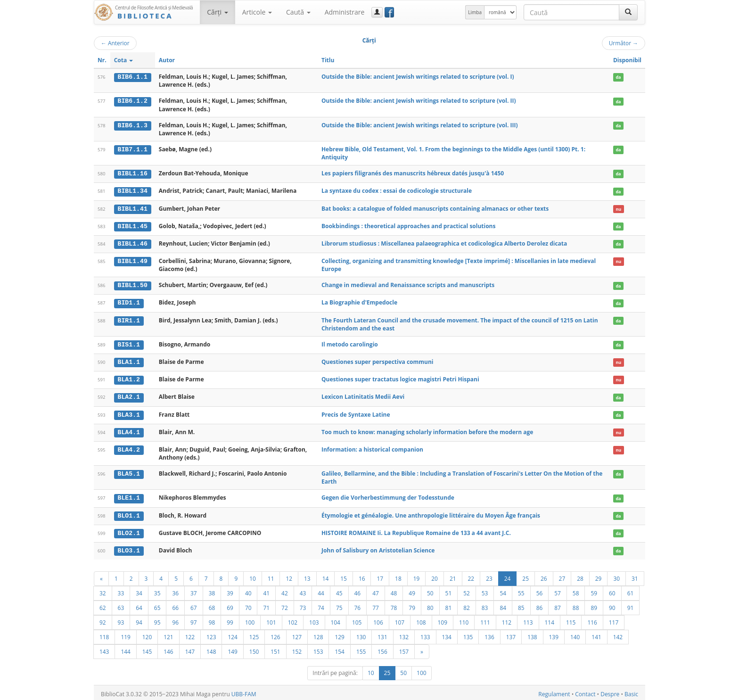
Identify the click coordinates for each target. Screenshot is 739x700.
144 (125, 649)
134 (447, 634)
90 (612, 605)
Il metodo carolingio (350, 343)
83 (485, 605)
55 (521, 590)
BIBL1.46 (133, 243)
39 (230, 590)
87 (558, 605)
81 (449, 605)
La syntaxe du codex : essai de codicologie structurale (397, 191)
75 (339, 605)
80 (430, 605)
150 (254, 649)
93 (121, 619)
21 (453, 576)
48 (394, 590)
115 (571, 619)
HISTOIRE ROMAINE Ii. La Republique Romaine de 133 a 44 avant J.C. (416, 530)
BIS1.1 (129, 343)
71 (266, 605)
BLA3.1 (129, 412)
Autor (167, 60)
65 (157, 605)
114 (550, 619)
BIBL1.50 (133, 284)
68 (212, 605)
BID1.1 (129, 302)
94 (139, 619)
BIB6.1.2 (133, 101)
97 (194, 619)
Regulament (554, 691)
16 (362, 576)
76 (358, 605)
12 (289, 576)
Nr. (102, 60)
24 (508, 576)
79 (412, 605)
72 (285, 605)
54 (503, 590)
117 (614, 619)
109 (443, 619)
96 (175, 619)
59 (594, 590)
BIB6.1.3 (133, 125)
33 (121, 590)
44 (321, 590)
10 (253, 576)
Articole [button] (257, 12)
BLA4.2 (129, 447)
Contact (585, 691)
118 (104, 634)
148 (211, 649)
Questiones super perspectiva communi (378, 360)
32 (103, 590)
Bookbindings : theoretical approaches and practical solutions (409, 226)
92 (103, 619)
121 (168, 634)
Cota (124, 60)
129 (339, 634)
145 (147, 649)
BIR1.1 (129, 319)
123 (211, 634)
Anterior (115, 43)
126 (275, 634)
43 (303, 590)
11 (271, 576)
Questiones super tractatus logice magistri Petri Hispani (400, 378)
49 (412, 590)
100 (250, 619)
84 (503, 605)
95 (157, 619)
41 (266, 590)
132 (404, 634)
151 (275, 649)
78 (394, 605)
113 (528, 619)
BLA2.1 (129, 395)
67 (194, 605)
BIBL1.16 (133, 173)
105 (357, 619)
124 (232, 634)
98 (212, 619)
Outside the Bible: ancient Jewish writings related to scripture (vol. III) (420, 125)
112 (507, 619)
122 (190, 634)
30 (616, 576)
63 (121, 605)
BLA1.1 (129, 361)
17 (380, 576)
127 (297, 634)
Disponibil (627, 60)
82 (467, 605)
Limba (475, 12)
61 (631, 590)
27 (562, 576)
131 (382, 634)
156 (382, 649)
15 (344, 576)
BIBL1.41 (133, 208)
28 (580, 576)
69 (230, 605)
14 (326, 576)
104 (336, 619)
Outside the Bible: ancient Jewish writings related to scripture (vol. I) (418, 77)
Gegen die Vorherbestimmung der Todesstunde (388, 496)
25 (526, 576)
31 (635, 576)
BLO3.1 (129, 548)
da (618, 77)
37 (194, 590)
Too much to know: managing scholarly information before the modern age (427, 430)
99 (230, 619)
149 (232, 649)
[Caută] (628, 12)
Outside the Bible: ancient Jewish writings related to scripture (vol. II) (419, 101)
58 (576, 590)
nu (618, 209)
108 (421, 619)
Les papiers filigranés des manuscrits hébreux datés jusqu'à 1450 (413, 173)
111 (485, 619)
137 (511, 634)
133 (425, 634)
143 (104, 649)
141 (596, 634)
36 (175, 590)
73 (303, 605)
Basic (631, 691)
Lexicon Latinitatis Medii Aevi (363, 395)
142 (618, 634)
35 (157, 590)
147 (190, 649)
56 (540, 590)
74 (321, 605)
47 (376, 590)
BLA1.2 (129, 378)
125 (254, 634)
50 (430, 590)
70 (248, 605)
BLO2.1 (129, 530)
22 (471, 576)
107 (400, 619)
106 (378, 619)
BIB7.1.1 (133, 149)
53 (485, 590)
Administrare (345, 12)
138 (532, 634)
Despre (610, 691)
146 (168, 649)
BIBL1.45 (133, 226)
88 (576, 605)
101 (271, 619)
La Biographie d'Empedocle (359, 301)
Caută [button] (298, 12)
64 (139, 605)
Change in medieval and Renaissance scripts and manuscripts (408, 284)
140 (575, 634)
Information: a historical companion (372, 447)
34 (139, 590)
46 (358, 590)
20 (435, 576)
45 (339, 590)
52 (467, 590)
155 (361, 649)
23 (489, 576)
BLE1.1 (129, 496)
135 (468, 634)
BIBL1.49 (133, 260)
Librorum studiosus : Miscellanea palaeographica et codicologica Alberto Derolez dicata (444, 243)
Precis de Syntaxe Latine (356, 412)
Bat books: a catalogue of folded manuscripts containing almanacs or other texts (435, 208)
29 (599, 576)
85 (521, 605)
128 (318, 634)
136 (489, 634)
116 (592, 619)
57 (558, 590)
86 (540, 605)
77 (376, 605)
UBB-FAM (244, 691)
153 (318, 649)
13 (307, 576)
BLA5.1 (129, 471)
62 (103, 605)
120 (147, 634)
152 (297, 649)
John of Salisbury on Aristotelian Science (378, 548)
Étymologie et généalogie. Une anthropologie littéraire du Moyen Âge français (431, 513)
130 (361, 634)
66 (175, 605)
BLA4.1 (129, 430)
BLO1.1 (129, 513)
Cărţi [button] (217, 12)
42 (285, 590)
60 (612, 590)
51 (449, 590)
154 (339, 649)
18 (398, 576)
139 (554, 634)
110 (464, 619)
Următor (624, 43)
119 (125, 634)
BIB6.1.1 (133, 77)
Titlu (328, 60)
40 (248, 590)
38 (212, 590)
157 (404, 649)
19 (417, 576)
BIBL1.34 (133, 191)
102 (293, 619)
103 (314, 619)
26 (544, 576)
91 (631, 605)
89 (594, 605)
